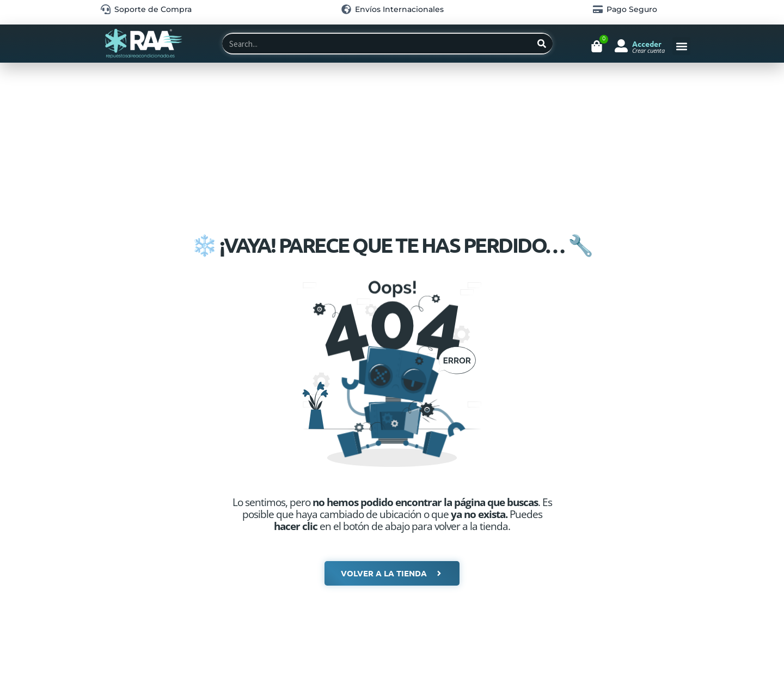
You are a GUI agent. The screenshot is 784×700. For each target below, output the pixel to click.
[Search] (542, 44)
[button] (681, 46)
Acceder (647, 44)
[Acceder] (621, 46)
